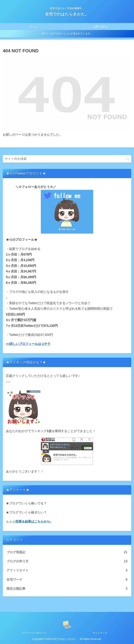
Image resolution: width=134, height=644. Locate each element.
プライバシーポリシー (34, 633)
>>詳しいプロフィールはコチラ (28, 344)
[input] (67, 159)
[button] (128, 159)
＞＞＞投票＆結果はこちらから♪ (29, 521)
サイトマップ (100, 633)
